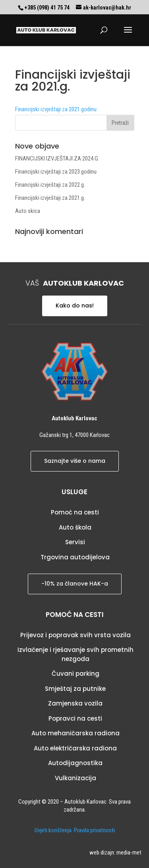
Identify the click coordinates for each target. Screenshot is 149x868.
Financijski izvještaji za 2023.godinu (56, 172)
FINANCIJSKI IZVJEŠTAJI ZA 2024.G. (57, 159)
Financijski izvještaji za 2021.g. (50, 198)
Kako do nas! (75, 305)
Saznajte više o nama (75, 461)
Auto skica (28, 211)
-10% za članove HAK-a (75, 584)
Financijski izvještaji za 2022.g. (50, 185)
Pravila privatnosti (94, 830)
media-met (129, 853)
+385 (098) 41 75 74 (47, 8)
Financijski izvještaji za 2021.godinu (56, 109)
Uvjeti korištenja (53, 830)
